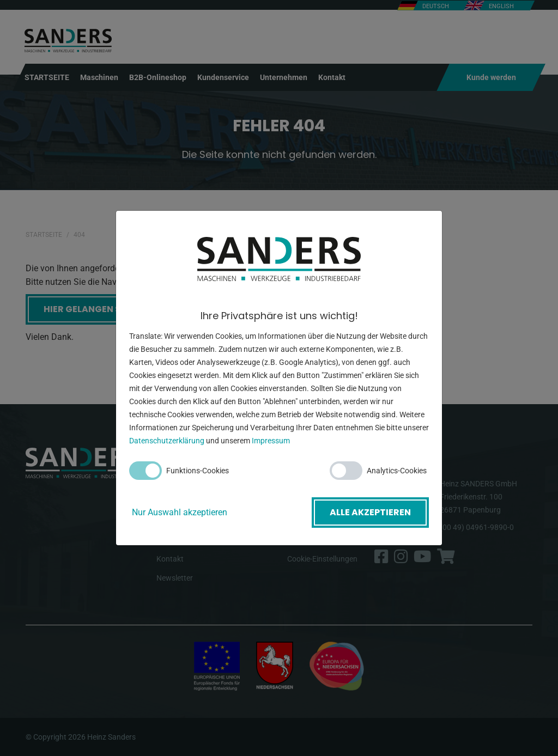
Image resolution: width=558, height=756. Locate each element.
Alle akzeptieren (370, 512)
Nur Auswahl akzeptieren (180, 512)
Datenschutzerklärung (167, 441)
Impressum (271, 441)
